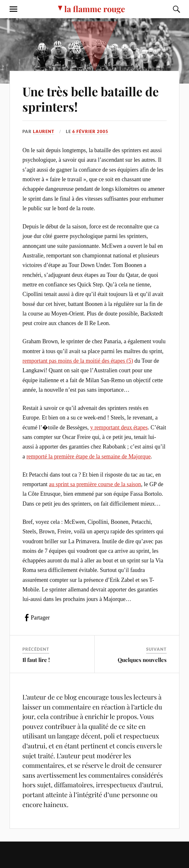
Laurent (44, 131)
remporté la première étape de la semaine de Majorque (89, 456)
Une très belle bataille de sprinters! (91, 99)
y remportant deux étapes (119, 427)
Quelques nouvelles (142, 660)
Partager (40, 618)
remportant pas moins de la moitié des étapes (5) (78, 361)
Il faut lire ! (36, 660)
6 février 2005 (90, 131)
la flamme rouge (95, 9)
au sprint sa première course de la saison (95, 484)
